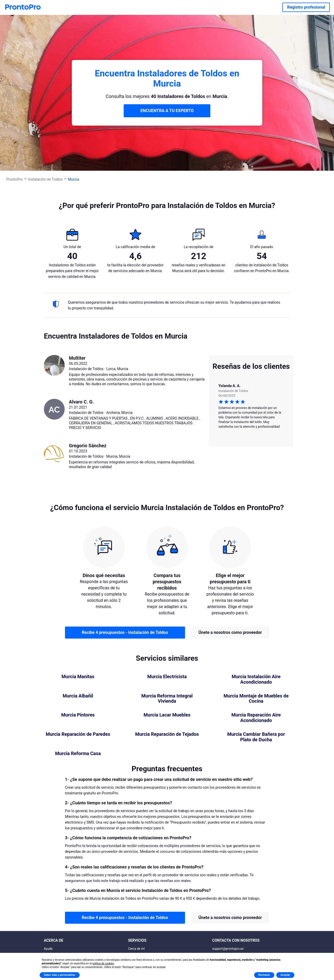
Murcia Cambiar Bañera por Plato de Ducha (256, 737)
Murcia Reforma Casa (78, 754)
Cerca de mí (136, 949)
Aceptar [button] (285, 975)
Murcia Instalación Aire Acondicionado (256, 679)
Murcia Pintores (78, 715)
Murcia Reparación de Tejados (167, 734)
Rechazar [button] (264, 975)
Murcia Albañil (78, 696)
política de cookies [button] (103, 963)
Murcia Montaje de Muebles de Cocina (256, 699)
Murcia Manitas (78, 677)
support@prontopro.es (228, 949)
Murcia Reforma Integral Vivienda (167, 699)
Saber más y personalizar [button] (60, 975)
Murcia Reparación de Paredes (78, 734)
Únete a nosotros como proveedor (230, 632)
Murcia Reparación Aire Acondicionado (256, 718)
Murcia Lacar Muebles (167, 715)
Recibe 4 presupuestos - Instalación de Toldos (125, 632)
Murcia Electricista (167, 677)
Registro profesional (306, 7)
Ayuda (48, 949)
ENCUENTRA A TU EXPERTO (167, 111)
